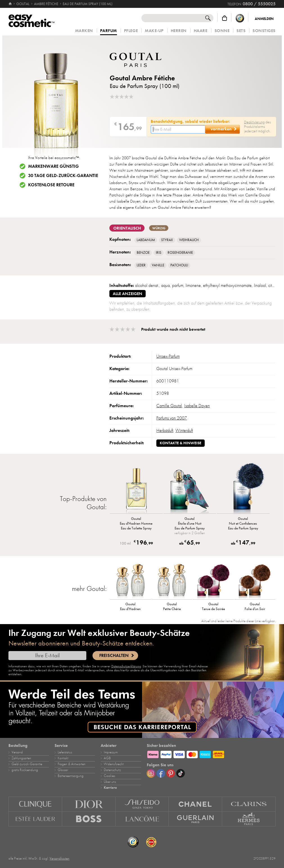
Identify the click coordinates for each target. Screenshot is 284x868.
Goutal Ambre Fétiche (142, 78)
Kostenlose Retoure (51, 185)
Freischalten (114, 656)
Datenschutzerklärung (126, 666)
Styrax (167, 240)
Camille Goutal (169, 406)
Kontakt (63, 758)
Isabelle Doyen (197, 406)
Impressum (111, 752)
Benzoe (143, 253)
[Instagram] (151, 773)
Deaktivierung (254, 122)
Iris (159, 253)
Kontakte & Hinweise (181, 443)
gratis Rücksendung (25, 770)
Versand (17, 752)
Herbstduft (165, 430)
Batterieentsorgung (71, 776)
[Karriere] (142, 710)
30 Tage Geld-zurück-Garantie (63, 176)
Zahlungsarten (21, 758)
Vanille (158, 265)
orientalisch (127, 228)
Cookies (109, 776)
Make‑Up (154, 31)
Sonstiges (264, 31)
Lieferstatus (65, 752)
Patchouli (179, 265)
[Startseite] (11, 4)
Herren (179, 31)
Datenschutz (112, 770)
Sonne (222, 31)
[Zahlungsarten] (211, 754)
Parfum (109, 31)
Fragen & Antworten (72, 764)
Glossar (63, 770)
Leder (141, 265)
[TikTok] (181, 773)
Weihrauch (189, 240)
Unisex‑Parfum (168, 356)
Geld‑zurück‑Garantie (27, 764)
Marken (84, 31)
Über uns (110, 782)
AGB (107, 758)
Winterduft (184, 430)
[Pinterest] (171, 773)
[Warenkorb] (225, 18)
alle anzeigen (128, 294)
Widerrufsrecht (114, 764)
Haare (201, 31)
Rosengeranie (180, 253)
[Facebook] (161, 773)
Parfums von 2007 (172, 418)
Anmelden (264, 19)
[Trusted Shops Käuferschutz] (240, 18)
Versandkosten (59, 858)
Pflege (131, 31)
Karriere (110, 788)
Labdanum (146, 240)
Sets (241, 31)
